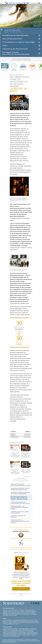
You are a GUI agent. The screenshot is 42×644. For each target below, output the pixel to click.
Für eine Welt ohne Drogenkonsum (28, 634)
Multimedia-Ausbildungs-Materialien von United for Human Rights (20, 493)
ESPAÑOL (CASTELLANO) (22, 614)
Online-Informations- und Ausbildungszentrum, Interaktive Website (20, 507)
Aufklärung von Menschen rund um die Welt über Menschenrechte (20, 489)
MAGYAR (21, 613)
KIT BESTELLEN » (21, 589)
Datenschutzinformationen (9, 641)
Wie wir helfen (5, 70)
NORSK (26, 613)
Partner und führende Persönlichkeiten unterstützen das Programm (20, 521)
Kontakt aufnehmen (9, 624)
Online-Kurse (22, 623)
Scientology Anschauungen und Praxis (23, 620)
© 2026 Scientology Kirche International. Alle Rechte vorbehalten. (20, 640)
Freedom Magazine (32, 632)
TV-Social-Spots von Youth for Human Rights (19, 42)
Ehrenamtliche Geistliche (27, 621)
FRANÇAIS (11, 612)
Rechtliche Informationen (10, 642)
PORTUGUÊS (13, 615)
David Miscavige (13, 630)
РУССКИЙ (28, 612)
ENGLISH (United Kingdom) (27, 610)
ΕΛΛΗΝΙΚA (33, 614)
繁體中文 (34, 612)
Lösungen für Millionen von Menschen (18, 516)
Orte (17, 624)
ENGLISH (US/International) (11, 610)
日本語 (23, 612)
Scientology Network (24, 629)
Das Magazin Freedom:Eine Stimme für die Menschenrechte (16, 53)
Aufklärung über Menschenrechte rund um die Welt (20, 512)
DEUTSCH (15, 613)
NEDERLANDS (7, 613)
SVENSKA (32, 613)
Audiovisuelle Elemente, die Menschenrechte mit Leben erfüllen (20, 503)
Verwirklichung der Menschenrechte (15, 35)
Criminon (32, 66)
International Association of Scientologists (14, 632)
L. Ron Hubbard (7, 620)
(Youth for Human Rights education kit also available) (21, 594)
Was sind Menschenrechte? (12, 39)
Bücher (15, 623)
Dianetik (15, 629)
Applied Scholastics (23, 66)
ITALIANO (6, 615)
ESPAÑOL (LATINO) (8, 614)
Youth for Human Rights (24, 635)
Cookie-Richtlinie (22, 641)
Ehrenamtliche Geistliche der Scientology (22, 631)
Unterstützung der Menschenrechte (15, 49)
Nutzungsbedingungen (34, 641)
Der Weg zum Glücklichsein (14, 67)
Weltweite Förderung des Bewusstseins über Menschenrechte (21, 485)
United (5, 46)
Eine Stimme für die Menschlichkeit (20, 621)
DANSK (5, 612)
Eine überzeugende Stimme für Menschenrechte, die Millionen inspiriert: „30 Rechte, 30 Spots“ (19, 498)
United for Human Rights (10, 635)
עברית (17, 611)
